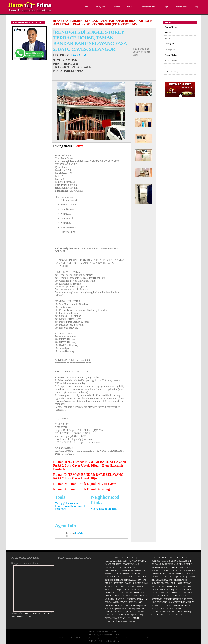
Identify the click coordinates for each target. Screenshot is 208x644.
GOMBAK (110, 593)
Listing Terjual (171, 44)
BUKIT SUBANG (113, 596)
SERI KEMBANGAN (114, 615)
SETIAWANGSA (136, 602)
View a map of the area (104, 509)
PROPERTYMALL (131, 564)
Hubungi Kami (181, 7)
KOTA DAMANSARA (136, 577)
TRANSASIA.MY (168, 602)
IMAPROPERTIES (113, 564)
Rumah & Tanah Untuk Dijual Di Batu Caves (85, 484)
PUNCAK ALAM (131, 605)
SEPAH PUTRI (169, 577)
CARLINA (190, 574)
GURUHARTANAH (114, 567)
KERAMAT (167, 580)
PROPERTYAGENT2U (115, 577)
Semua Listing (171, 61)
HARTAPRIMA (112, 558)
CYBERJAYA (186, 586)
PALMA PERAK (160, 574)
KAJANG (137, 615)
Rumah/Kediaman (172, 27)
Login (165, 7)
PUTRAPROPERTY (137, 561)
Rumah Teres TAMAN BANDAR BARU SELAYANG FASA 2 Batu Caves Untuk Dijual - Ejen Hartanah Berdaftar (90, 465)
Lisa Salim (78, 55)
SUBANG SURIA (177, 561)
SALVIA (183, 593)
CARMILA (156, 577)
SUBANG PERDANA (127, 621)
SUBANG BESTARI (114, 580)
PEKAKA (182, 577)
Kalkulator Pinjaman (173, 72)
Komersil (169, 32)
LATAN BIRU (190, 570)
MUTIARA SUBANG (125, 586)
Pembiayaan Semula (148, 7)
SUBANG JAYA (140, 583)
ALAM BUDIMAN (160, 567)
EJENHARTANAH (113, 574)
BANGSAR (186, 583)
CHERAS (109, 605)
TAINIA (174, 593)
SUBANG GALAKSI (123, 599)
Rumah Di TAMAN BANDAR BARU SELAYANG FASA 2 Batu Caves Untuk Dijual (88, 476)
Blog (196, 7)
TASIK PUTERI (112, 589)
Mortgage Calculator (66, 503)
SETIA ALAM (122, 593)
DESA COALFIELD (125, 608)
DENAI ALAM (125, 618)
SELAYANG (122, 602)
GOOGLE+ (168, 605)
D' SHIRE (164, 570)
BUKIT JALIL (172, 586)
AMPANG (175, 583)
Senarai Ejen (170, 66)
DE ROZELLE (176, 570)
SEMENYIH (157, 599)
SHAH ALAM (130, 580)
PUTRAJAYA (111, 618)
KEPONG (136, 589)
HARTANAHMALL (174, 615)
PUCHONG (125, 589)
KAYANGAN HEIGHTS (180, 567)
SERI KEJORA (185, 564)
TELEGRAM (183, 602)
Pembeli (116, 7)
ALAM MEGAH (137, 593)
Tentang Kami (100, 7)
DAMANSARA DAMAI (162, 589)
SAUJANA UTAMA (122, 583)
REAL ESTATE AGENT (177, 596)
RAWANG (140, 586)
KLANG (118, 605)
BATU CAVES (158, 586)
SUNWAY (156, 561)
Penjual (130, 7)
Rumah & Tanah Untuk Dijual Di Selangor (83, 489)
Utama (85, 7)
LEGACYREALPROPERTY (133, 570)
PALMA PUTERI (176, 574)
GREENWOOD (181, 580)
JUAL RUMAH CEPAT (171, 608)
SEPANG (142, 612)
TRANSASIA (157, 615)
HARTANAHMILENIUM (116, 561)
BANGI (128, 615)
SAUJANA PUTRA (183, 589)
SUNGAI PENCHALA (177, 558)
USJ (167, 593)
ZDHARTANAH (112, 570)
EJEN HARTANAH (172, 599)
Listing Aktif (170, 49)
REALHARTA (130, 567)
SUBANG (109, 586)
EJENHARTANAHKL (132, 574)
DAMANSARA (159, 558)
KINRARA (132, 612)
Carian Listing (171, 55)
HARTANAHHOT (128, 558)
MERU (165, 561)
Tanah (167, 38)
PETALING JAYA (130, 596)
